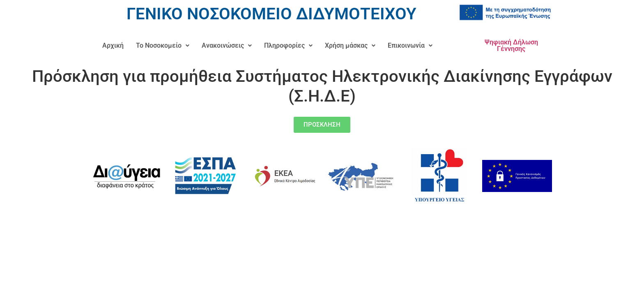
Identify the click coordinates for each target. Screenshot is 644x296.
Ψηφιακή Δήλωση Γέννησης (511, 45)
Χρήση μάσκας (350, 45)
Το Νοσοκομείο (163, 45)
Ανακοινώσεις (227, 45)
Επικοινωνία (410, 45)
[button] (163, 46)
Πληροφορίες (288, 45)
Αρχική (113, 45)
